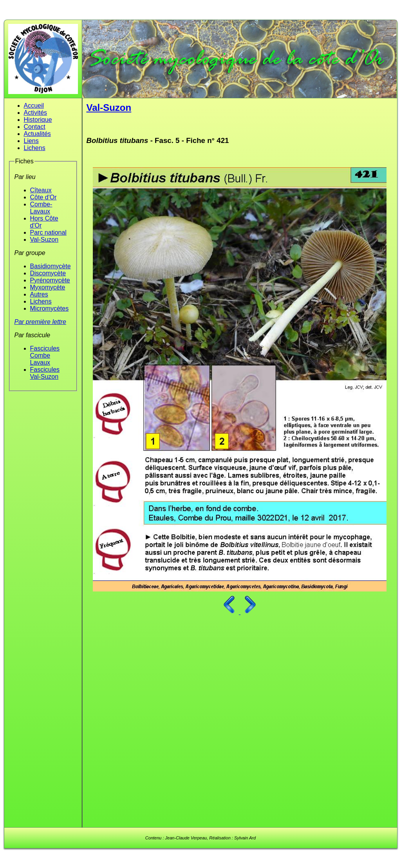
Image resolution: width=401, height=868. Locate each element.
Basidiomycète (51, 266)
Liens (31, 141)
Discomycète (48, 273)
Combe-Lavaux (41, 208)
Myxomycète (48, 287)
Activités (36, 113)
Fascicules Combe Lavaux (45, 355)
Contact (35, 127)
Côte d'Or (43, 197)
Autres (39, 294)
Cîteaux (41, 190)
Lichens (35, 148)
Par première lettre (41, 322)
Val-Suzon (44, 240)
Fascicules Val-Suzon (45, 373)
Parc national (48, 232)
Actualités (37, 134)
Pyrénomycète (50, 280)
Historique (38, 120)
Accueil (34, 106)
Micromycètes (50, 308)
